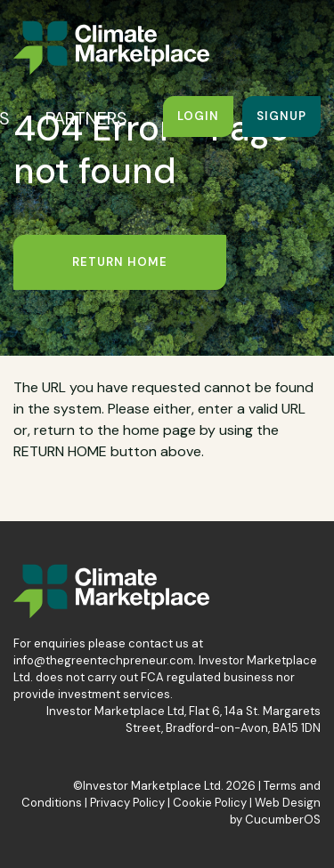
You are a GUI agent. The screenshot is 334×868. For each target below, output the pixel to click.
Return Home (120, 262)
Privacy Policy (127, 803)
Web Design (288, 803)
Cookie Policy (210, 803)
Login (198, 116)
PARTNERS (86, 118)
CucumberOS (283, 820)
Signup (281, 116)
